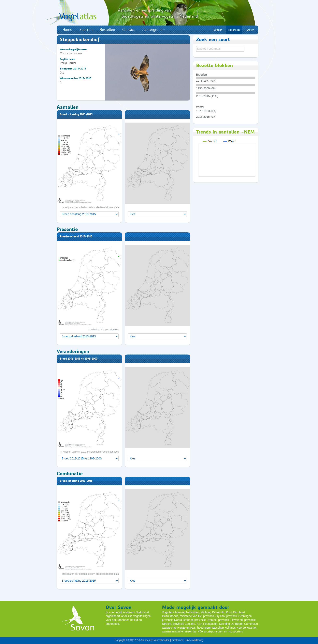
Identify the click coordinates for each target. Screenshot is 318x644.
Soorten (86, 30)
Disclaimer (177, 640)
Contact (129, 30)
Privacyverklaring (194, 640)
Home (67, 30)
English (250, 30)
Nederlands (234, 30)
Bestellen (107, 30)
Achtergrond (154, 30)
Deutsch (218, 30)
